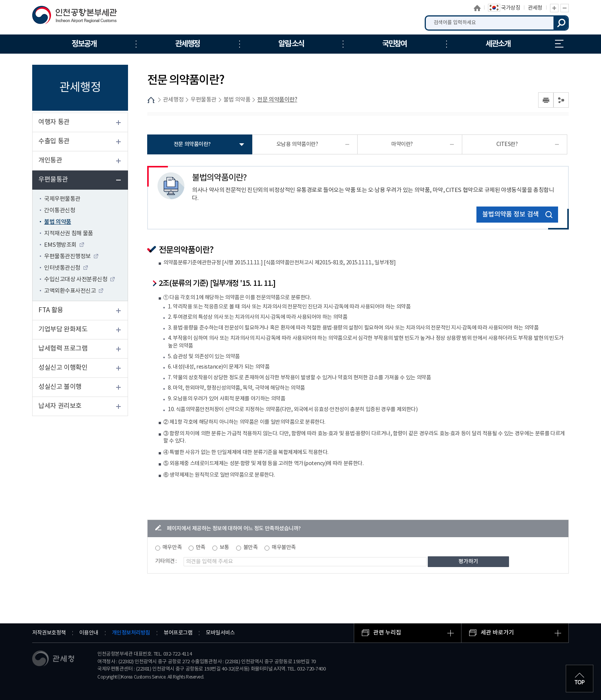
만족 (201, 548)
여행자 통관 (54, 122)
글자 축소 (565, 8)
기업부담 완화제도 (63, 330)
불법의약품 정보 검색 (517, 215)
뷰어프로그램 (178, 633)
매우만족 (172, 548)
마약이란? (402, 144)
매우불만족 (284, 548)
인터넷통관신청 (62, 268)
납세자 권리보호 (60, 406)
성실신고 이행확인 (63, 368)
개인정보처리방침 (131, 633)
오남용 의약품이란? (297, 144)
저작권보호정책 (49, 633)
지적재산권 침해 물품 (69, 234)
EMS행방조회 (60, 245)
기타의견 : (166, 561)
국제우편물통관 (62, 199)
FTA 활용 (51, 310)
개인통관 (50, 161)
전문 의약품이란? (277, 100)
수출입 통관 (54, 141)
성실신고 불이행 (60, 387)
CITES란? (507, 144)
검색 (561, 23)
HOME (151, 100)
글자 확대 (554, 8)
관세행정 (173, 100)
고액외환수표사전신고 (70, 291)
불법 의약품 (58, 222)
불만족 (251, 548)
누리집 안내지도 (559, 44)
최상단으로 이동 (580, 679)
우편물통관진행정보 (67, 257)
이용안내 (89, 633)
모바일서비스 (220, 633)
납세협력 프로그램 (63, 349)
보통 (224, 548)
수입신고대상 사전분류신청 (76, 280)
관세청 (535, 8)
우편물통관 (53, 180)
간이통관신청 (60, 211)
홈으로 (477, 8)
